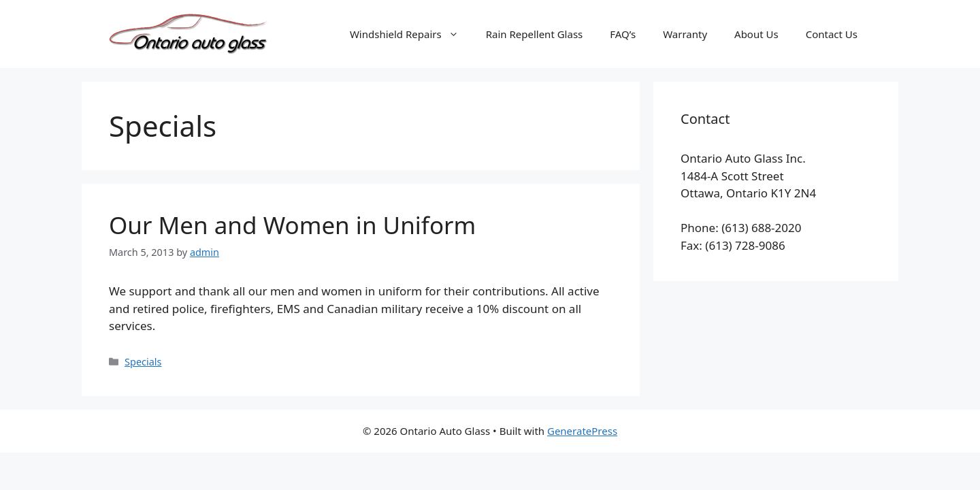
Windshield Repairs (411, 34)
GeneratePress (582, 431)
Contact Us (832, 34)
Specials (143, 362)
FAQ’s (623, 34)
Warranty (685, 34)
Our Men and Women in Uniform (292, 225)
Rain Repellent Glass (535, 34)
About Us (756, 34)
